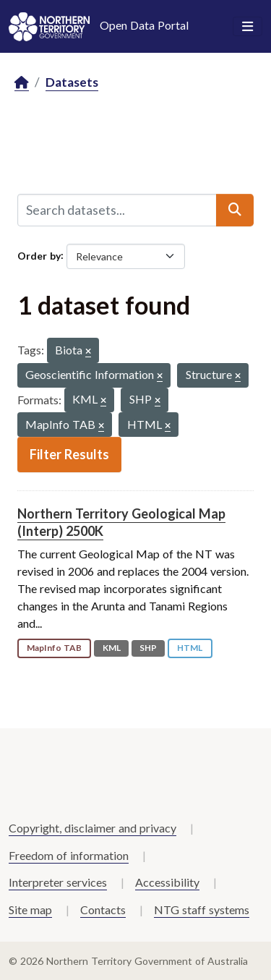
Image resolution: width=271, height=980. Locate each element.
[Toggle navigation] (248, 27)
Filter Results (69, 454)
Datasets (72, 82)
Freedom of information (69, 855)
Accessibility (167, 882)
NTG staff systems (202, 909)
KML (112, 648)
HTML (190, 648)
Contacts (103, 909)
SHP (148, 648)
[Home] (22, 83)
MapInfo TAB (54, 648)
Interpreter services (58, 882)
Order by (39, 255)
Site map (30, 909)
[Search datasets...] (117, 210)
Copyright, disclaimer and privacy (93, 828)
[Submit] (235, 210)
